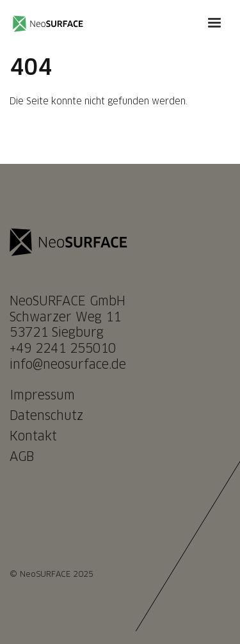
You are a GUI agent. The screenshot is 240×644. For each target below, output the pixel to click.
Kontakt (33, 437)
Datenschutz (46, 416)
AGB (22, 457)
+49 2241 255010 (63, 349)
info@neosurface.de (68, 365)
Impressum (42, 396)
